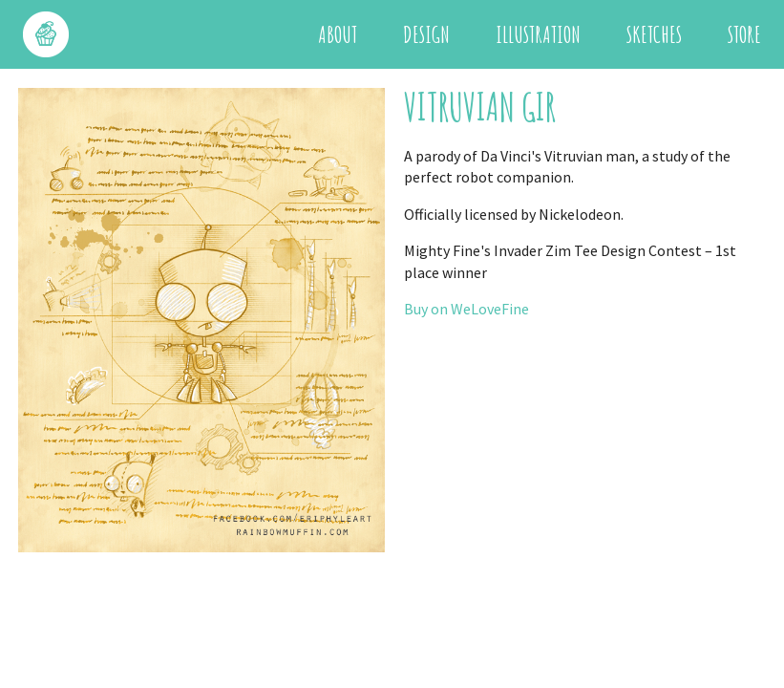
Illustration (538, 34)
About (338, 34)
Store (744, 34)
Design (426, 34)
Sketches (654, 34)
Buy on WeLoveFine (466, 309)
